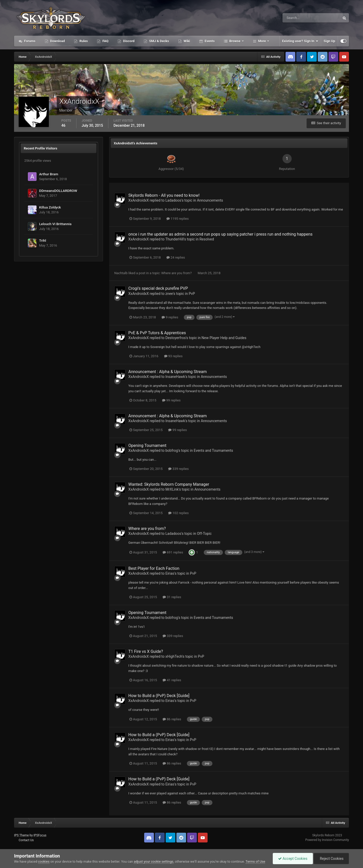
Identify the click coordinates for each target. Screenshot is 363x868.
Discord (128, 41)
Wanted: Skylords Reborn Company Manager (169, 484)
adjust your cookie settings (154, 861)
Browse (235, 41)
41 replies (172, 680)
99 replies (171, 400)
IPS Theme (21, 835)
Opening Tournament (147, 445)
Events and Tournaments (213, 450)
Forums (29, 41)
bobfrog (172, 450)
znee (169, 294)
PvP (192, 294)
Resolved (207, 239)
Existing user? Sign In (300, 41)
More (262, 41)
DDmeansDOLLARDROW (58, 191)
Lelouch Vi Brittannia (55, 224)
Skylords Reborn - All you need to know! (164, 195)
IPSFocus (40, 835)
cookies (44, 861)
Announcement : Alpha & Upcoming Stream (168, 372)
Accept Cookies (293, 859)
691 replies (173, 552)
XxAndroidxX (139, 200)
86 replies (172, 719)
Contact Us (26, 840)
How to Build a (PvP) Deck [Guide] (159, 696)
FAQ (105, 41)
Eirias (170, 573)
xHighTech (174, 656)
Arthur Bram (49, 174)
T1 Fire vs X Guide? (146, 651)
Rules (83, 41)
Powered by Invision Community (327, 840)
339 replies (178, 469)
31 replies (172, 597)
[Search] (296, 18)
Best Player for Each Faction (154, 568)
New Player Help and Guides (224, 338)
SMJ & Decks (159, 41)
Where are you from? (177, 273)
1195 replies (178, 219)
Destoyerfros (176, 338)
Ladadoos (173, 200)
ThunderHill (175, 239)
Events (209, 41)
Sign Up (329, 41)
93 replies (173, 356)
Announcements (210, 200)
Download (57, 41)
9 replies (170, 317)
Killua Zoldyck (50, 207)
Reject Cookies (331, 859)
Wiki (186, 41)
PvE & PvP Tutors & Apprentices (157, 333)
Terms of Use (256, 861)
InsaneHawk (175, 377)
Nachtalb (121, 273)
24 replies (176, 257)
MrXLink (172, 489)
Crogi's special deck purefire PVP (158, 288)
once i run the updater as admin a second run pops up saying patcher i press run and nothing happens (220, 234)
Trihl (43, 240)
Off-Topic (204, 534)
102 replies (178, 513)
